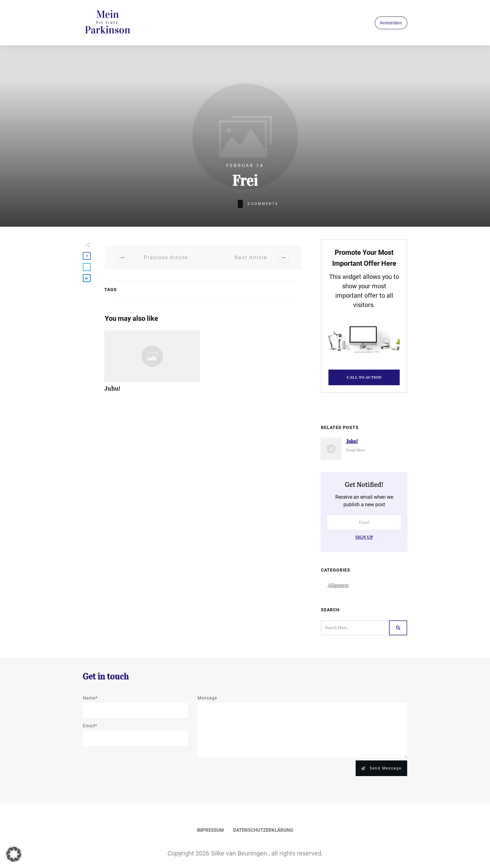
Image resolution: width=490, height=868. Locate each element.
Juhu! (152, 364)
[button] (14, 854)
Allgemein (338, 585)
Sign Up (364, 537)
